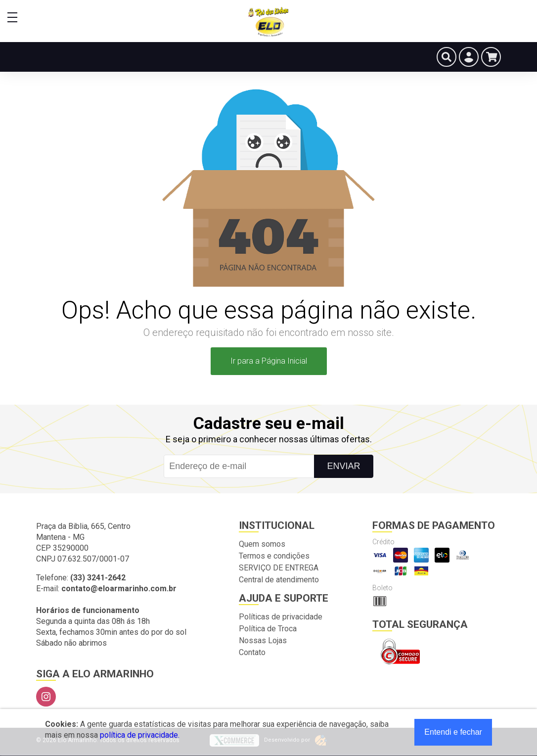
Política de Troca (268, 629)
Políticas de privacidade (281, 617)
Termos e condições (274, 556)
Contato (252, 652)
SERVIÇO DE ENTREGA (279, 568)
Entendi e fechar (453, 732)
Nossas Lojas (263, 640)
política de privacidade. (140, 735)
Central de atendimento (279, 580)
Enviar (343, 466)
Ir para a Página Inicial (269, 361)
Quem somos (262, 544)
